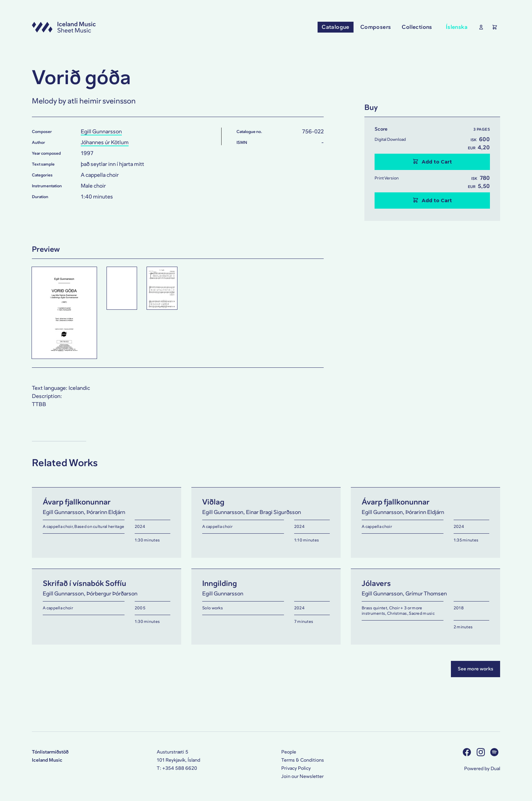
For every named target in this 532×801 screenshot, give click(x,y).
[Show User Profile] (480, 27)
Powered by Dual (482, 769)
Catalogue (336, 27)
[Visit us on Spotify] (495, 752)
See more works (476, 669)
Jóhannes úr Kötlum (105, 142)
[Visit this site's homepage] (64, 27)
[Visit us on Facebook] (468, 752)
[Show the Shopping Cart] (493, 27)
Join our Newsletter (302, 776)
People (289, 752)
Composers (376, 27)
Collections (417, 27)
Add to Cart (432, 162)
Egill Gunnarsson (101, 131)
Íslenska (457, 27)
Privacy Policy (296, 768)
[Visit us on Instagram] (482, 752)
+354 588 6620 (180, 768)
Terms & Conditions (303, 760)
